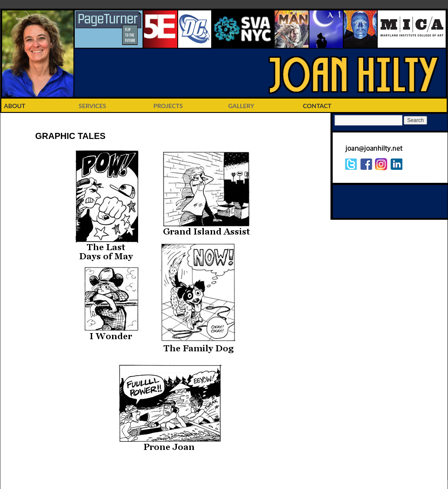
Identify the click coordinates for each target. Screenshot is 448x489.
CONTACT (317, 106)
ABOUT (15, 106)
